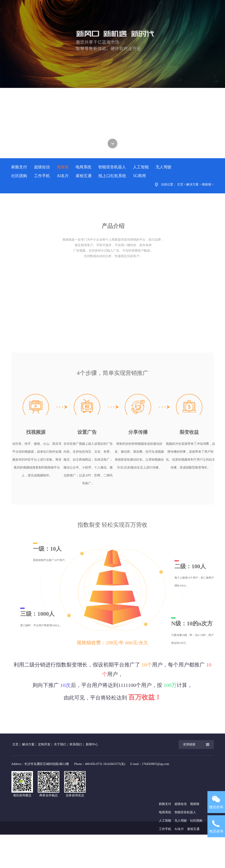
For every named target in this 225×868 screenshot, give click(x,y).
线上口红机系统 (112, 176)
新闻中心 (92, 744)
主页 (180, 184)
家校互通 (84, 176)
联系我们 (76, 744)
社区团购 (19, 176)
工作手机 (42, 176)
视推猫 (63, 167)
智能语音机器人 (112, 167)
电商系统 (83, 167)
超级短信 (42, 167)
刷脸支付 (19, 167)
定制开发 (44, 744)
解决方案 (192, 184)
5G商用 (140, 176)
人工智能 (141, 167)
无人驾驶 (163, 167)
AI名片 (63, 176)
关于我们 (60, 744)
